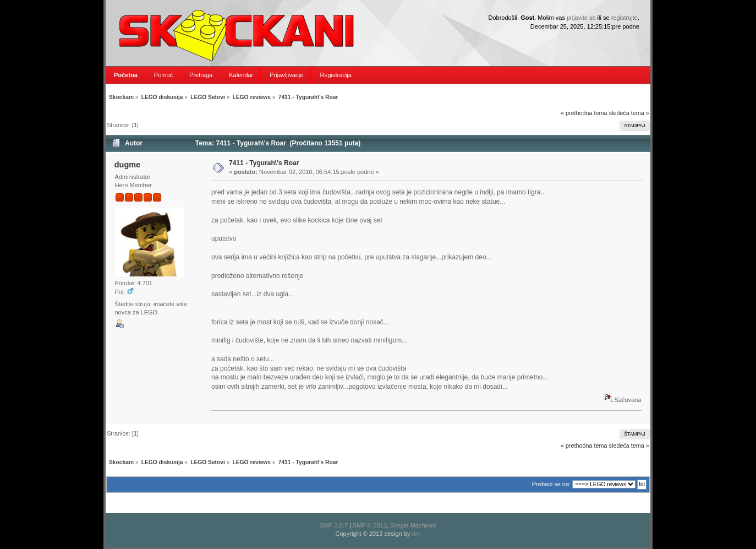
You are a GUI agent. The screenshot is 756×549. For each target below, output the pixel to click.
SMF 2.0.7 (334, 525)
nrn (417, 534)
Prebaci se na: (551, 484)
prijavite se (581, 18)
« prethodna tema (584, 113)
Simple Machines (413, 525)
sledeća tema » (629, 113)
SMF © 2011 (370, 525)
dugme (127, 165)
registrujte (624, 18)
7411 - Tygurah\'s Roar (264, 163)
